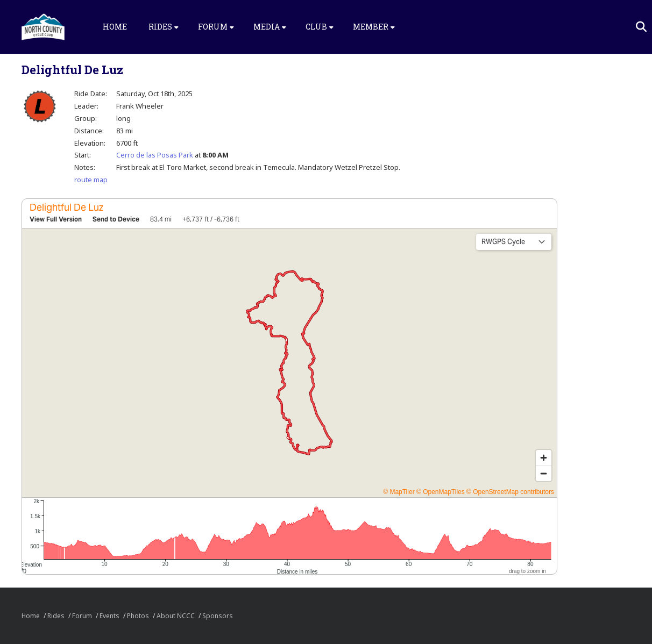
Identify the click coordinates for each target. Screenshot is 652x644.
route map (91, 180)
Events (109, 616)
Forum (216, 27)
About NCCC (176, 616)
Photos (138, 616)
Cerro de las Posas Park (155, 155)
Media (270, 27)
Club (320, 27)
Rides (164, 27)
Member (374, 27)
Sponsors (218, 616)
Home (115, 27)
